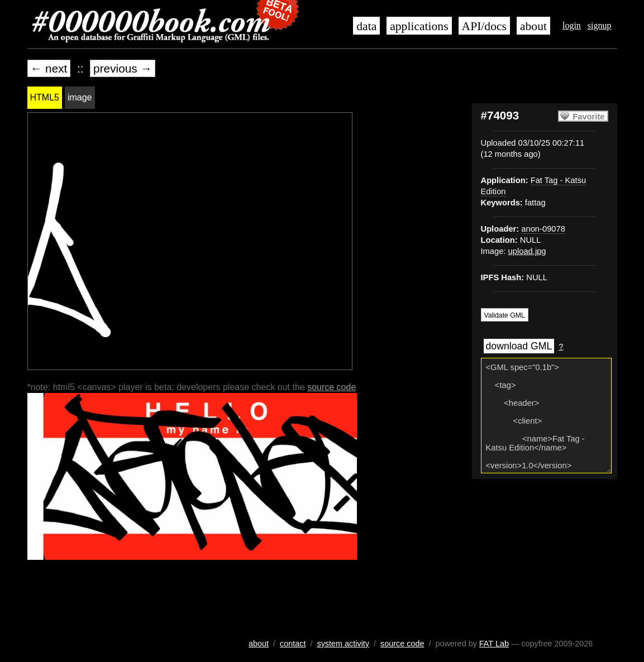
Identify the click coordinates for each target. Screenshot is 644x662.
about (533, 26)
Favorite (588, 117)
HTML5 (45, 97)
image (80, 97)
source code (331, 387)
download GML (519, 346)
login (572, 25)
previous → (123, 68)
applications (419, 26)
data (366, 26)
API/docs (484, 26)
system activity (343, 644)
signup (600, 25)
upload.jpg (527, 251)
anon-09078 (543, 229)
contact (293, 644)
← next (49, 68)
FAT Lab (494, 644)
